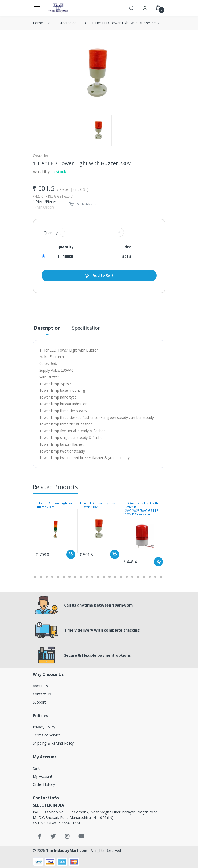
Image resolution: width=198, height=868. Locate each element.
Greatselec (67, 23)
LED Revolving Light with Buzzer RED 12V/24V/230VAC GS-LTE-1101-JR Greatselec (141, 509)
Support (39, 702)
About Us (40, 686)
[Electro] (59, 8)
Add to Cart (99, 275)
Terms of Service (47, 735)
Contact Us (42, 694)
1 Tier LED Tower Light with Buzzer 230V (99, 505)
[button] (131, 8)
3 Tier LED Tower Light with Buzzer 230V (55, 505)
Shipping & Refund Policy (53, 743)
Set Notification (84, 204)
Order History (44, 784)
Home (38, 23)
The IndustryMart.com (67, 850)
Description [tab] (47, 328)
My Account (43, 776)
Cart (36, 768)
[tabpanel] (56, 531)
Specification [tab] (86, 328)
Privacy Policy (44, 727)
